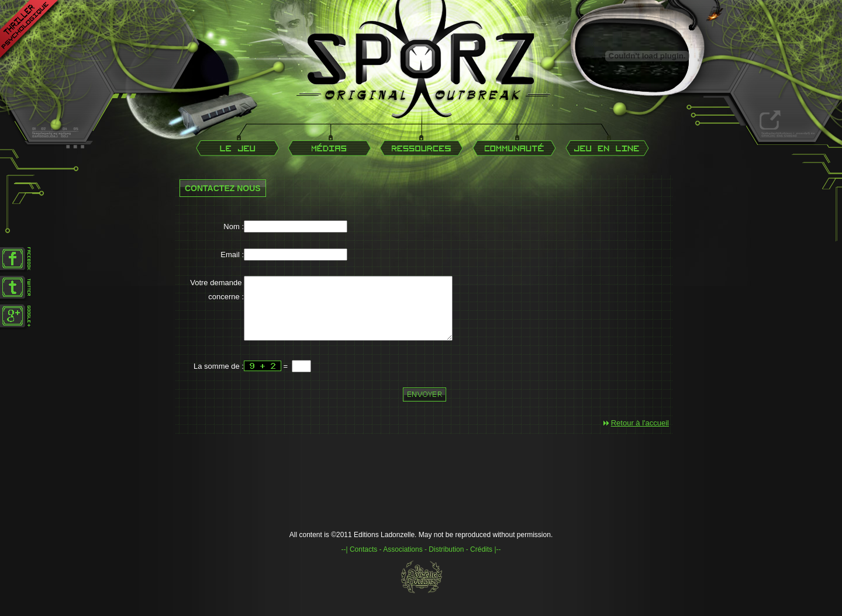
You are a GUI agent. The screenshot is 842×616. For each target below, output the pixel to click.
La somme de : (219, 378)
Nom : (234, 226)
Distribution (446, 562)
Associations (403, 562)
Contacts (363, 562)
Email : (232, 255)
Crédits (481, 562)
